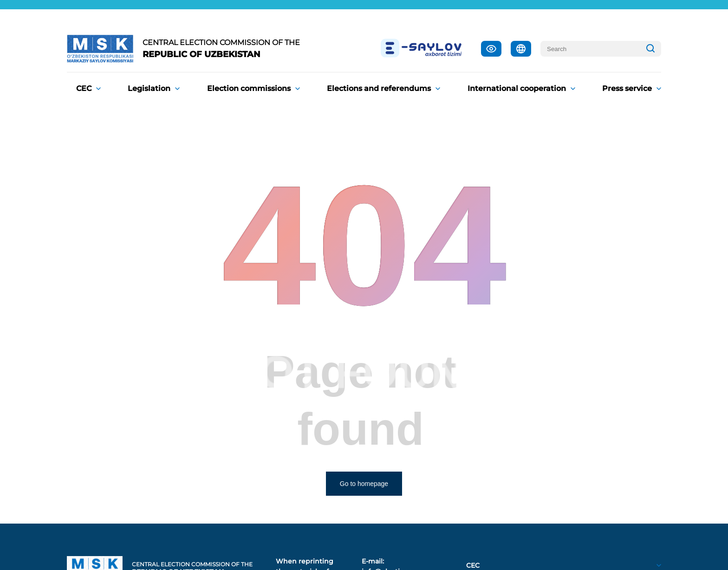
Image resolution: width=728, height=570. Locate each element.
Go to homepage (364, 484)
